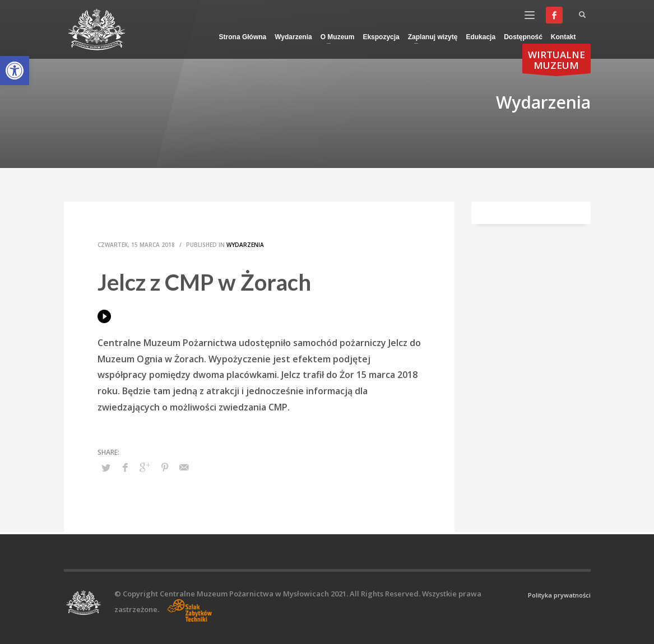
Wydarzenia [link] (245, 245)
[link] (15, 71)
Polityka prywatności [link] (559, 595)
